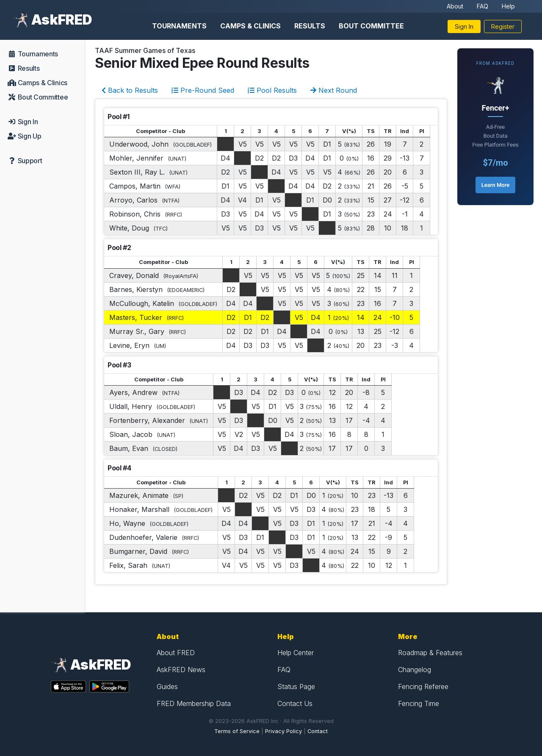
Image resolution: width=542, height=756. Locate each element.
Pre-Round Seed (203, 90)
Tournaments (179, 26)
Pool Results (272, 90)
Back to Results (130, 90)
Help (508, 6)
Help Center (296, 653)
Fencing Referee (423, 687)
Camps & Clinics (250, 26)
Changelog (415, 670)
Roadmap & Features (430, 653)
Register (503, 26)
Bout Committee (371, 26)
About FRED (176, 653)
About (455, 6)
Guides (167, 687)
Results (310, 26)
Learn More (495, 185)
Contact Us (295, 703)
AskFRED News (181, 670)
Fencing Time (419, 703)
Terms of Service (237, 731)
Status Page (296, 687)
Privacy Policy (283, 731)
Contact (318, 731)
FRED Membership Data (194, 703)
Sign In (464, 26)
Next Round (334, 90)
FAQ (483, 6)
